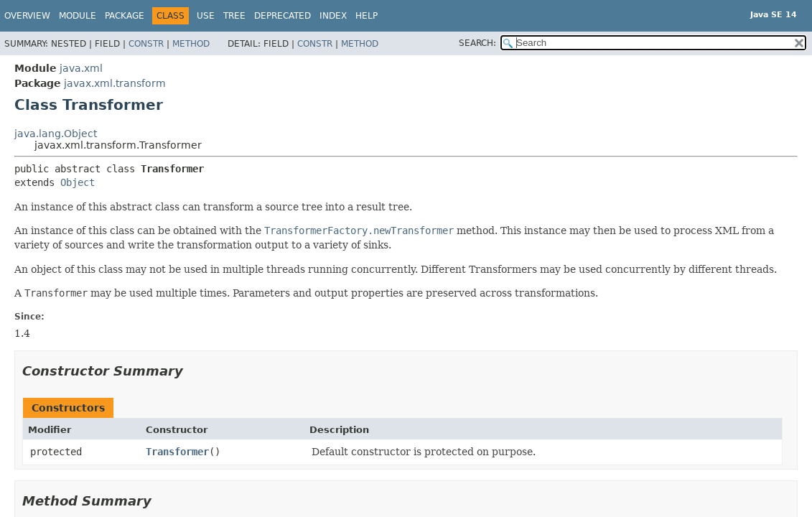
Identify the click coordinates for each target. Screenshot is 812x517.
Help (367, 16)
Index (333, 16)
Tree (234, 16)
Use (206, 16)
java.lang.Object (56, 134)
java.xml (81, 68)
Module (78, 16)
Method (191, 44)
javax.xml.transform (115, 83)
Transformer (177, 452)
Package (125, 16)
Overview (27, 16)
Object (78, 182)
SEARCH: (477, 43)
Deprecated (283, 16)
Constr (146, 44)
